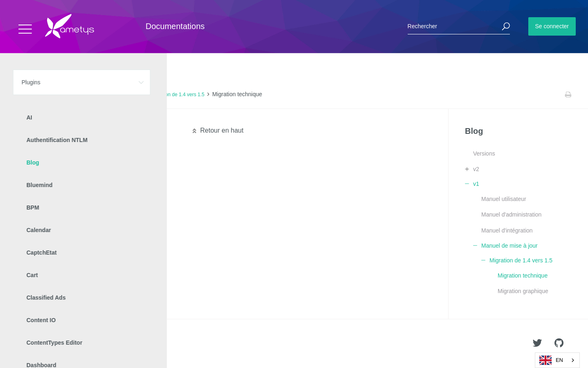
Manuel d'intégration (507, 230)
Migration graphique (523, 291)
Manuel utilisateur (504, 199)
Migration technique (523, 275)
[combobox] (557, 360)
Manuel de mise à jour (119, 95)
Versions (484, 154)
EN (551, 360)
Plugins (48, 95)
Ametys (54, 344)
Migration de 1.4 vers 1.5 (177, 95)
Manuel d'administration (511, 214)
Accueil (24, 95)
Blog (69, 95)
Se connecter (552, 26)
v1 (84, 95)
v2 (476, 169)
